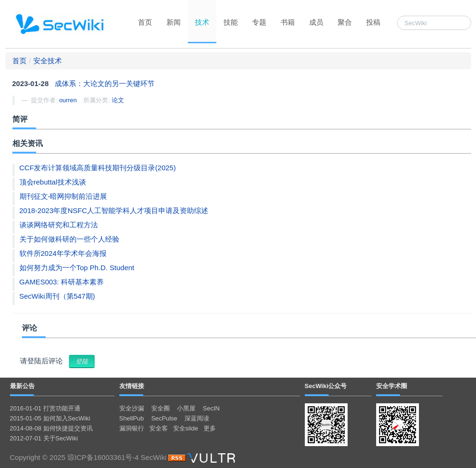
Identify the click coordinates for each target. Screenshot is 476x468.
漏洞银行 (132, 428)
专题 (259, 22)
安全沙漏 (132, 408)
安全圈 (160, 408)
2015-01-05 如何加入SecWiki (50, 418)
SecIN (211, 408)
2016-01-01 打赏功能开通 (45, 408)
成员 (316, 22)
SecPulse (164, 418)
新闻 (174, 22)
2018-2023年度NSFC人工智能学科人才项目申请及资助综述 (114, 210)
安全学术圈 (392, 386)
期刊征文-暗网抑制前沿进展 (63, 196)
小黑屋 (186, 408)
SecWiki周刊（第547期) (57, 296)
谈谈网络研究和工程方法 (59, 225)
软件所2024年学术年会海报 (63, 253)
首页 (145, 22)
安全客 (159, 428)
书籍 (288, 22)
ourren (68, 100)
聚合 (345, 22)
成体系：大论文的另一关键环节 (105, 83)
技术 (202, 22)
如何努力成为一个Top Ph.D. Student (77, 268)
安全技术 (48, 61)
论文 (118, 100)
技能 (231, 22)
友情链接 (132, 386)
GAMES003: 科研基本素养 (62, 282)
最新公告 (22, 386)
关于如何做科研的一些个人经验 (69, 239)
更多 (210, 428)
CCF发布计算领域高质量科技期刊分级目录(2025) (98, 168)
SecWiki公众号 (326, 386)
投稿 (373, 22)
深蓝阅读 (197, 418)
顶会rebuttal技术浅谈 (53, 182)
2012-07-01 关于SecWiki (44, 438)
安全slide (186, 428)
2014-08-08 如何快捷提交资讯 (51, 428)
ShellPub (132, 418)
